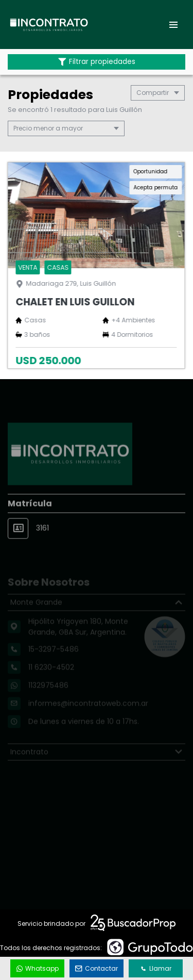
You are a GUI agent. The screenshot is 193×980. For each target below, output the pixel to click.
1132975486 (48, 694)
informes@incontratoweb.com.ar (88, 712)
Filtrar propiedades (97, 62)
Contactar (97, 968)
